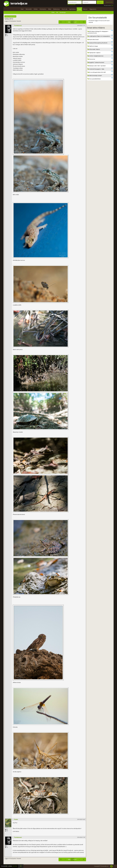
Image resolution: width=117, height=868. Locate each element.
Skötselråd (29, 9)
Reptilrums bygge (100, 46)
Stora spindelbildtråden (100, 78)
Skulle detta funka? (100, 39)
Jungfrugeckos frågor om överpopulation (100, 36)
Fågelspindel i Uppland (100, 52)
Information (43, 9)
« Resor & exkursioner (10, 16)
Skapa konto (109, 2)
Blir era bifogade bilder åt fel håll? (100, 72)
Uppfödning (72, 9)
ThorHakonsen (17, 26)
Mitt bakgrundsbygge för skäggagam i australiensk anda (100, 32)
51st (112, 6)
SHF (10, 828)
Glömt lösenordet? (72, 5)
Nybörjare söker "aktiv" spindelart (100, 65)
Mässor (85, 9)
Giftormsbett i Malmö (100, 49)
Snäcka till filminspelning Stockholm (100, 42)
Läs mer (15, 866)
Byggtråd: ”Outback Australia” (100, 62)
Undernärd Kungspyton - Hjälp (100, 69)
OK (21, 866)
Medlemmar (57, 9)
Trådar (53, 12)
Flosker (15, 820)
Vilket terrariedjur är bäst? (100, 75)
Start (22, 9)
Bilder (50, 9)
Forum (79, 9)
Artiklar (36, 9)
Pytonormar (100, 59)
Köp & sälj (64, 9)
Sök (57, 12)
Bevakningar (63, 12)
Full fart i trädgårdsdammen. (100, 56)
